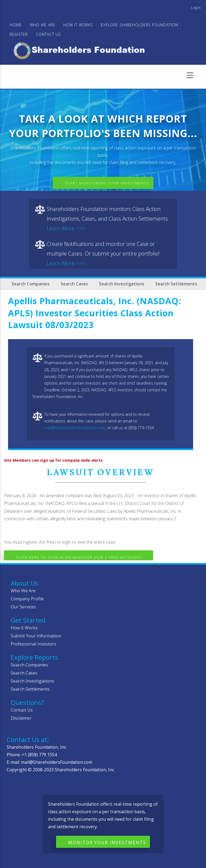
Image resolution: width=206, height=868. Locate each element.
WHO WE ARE (43, 25)
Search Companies (31, 284)
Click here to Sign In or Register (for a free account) (79, 557)
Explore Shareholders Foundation (139, 25)
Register (19, 34)
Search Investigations (122, 284)
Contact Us (48, 34)
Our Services (23, 607)
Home (16, 25)
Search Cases (74, 284)
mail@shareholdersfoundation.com (75, 428)
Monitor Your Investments (107, 842)
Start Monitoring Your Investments (107, 183)
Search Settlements (176, 284)
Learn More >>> (66, 228)
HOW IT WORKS (78, 25)
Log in (196, 8)
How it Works (24, 628)
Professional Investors (34, 644)
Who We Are (23, 591)
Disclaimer (21, 718)
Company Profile (27, 599)
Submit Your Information (36, 636)
